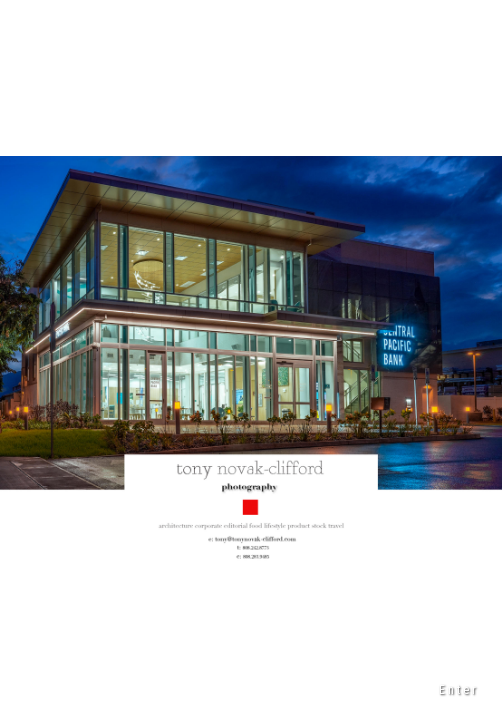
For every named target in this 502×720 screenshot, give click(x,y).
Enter (459, 690)
